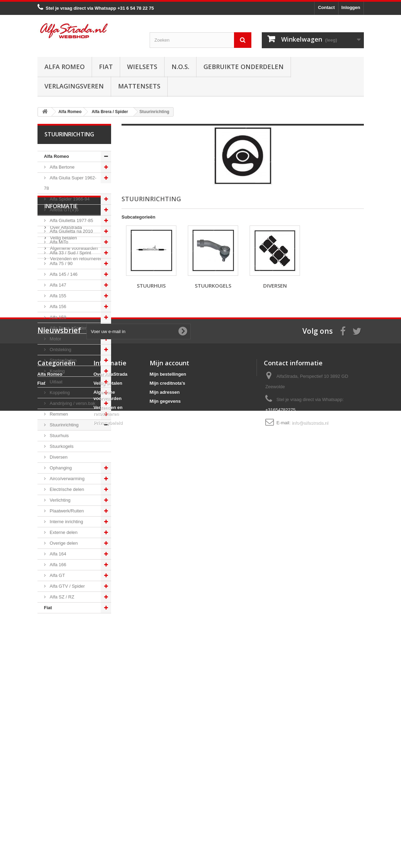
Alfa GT (57, 575)
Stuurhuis (59, 436)
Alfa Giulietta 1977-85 (71, 220)
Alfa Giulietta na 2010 (71, 231)
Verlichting (60, 500)
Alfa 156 (57, 307)
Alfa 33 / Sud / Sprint (70, 253)
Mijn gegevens (165, 801)
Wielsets (142, 67)
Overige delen (63, 543)
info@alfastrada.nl (310, 822)
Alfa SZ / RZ (61, 597)
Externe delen (63, 532)
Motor (55, 339)
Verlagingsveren (74, 86)
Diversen (58, 457)
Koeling (57, 371)
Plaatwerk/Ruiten (66, 511)
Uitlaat (56, 382)
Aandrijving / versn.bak (72, 403)
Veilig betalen (63, 663)
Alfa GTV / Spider (67, 586)
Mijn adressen (165, 792)
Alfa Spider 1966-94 (69, 199)
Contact (326, 7)
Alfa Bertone (62, 167)
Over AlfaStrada (65, 653)
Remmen (58, 414)
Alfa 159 (57, 317)
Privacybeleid (108, 822)
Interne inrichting (66, 522)
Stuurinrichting (64, 425)
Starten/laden (63, 360)
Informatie (61, 634)
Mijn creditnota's (168, 783)
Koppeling (59, 393)
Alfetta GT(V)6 (64, 210)
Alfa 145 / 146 (63, 274)
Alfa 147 (57, 285)
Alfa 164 (57, 554)
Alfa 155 (57, 296)
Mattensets (139, 86)
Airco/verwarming (67, 479)
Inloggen (351, 7)
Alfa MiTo (59, 242)
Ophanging (60, 468)
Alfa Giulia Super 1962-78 (70, 183)
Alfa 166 (57, 565)
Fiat (106, 67)
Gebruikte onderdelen (244, 67)
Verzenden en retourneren (76, 684)
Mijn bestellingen (168, 774)
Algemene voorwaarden (73, 674)
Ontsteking (60, 350)
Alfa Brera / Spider (68, 328)
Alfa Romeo (65, 67)
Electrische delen (66, 489)
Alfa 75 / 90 (61, 263)
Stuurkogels (61, 446)
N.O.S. (180, 67)
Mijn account (169, 763)
